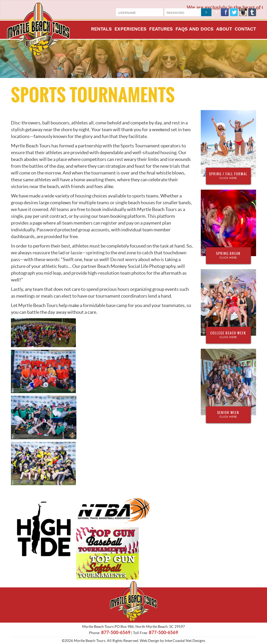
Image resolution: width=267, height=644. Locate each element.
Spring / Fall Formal (229, 176)
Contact (245, 29)
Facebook (225, 12)
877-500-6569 (116, 632)
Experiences (131, 29)
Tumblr (252, 12)
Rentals (101, 29)
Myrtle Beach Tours (38, 29)
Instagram (243, 12)
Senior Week (229, 414)
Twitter (234, 12)
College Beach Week (229, 335)
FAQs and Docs (195, 29)
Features (161, 29)
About (224, 29)
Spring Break (229, 255)
